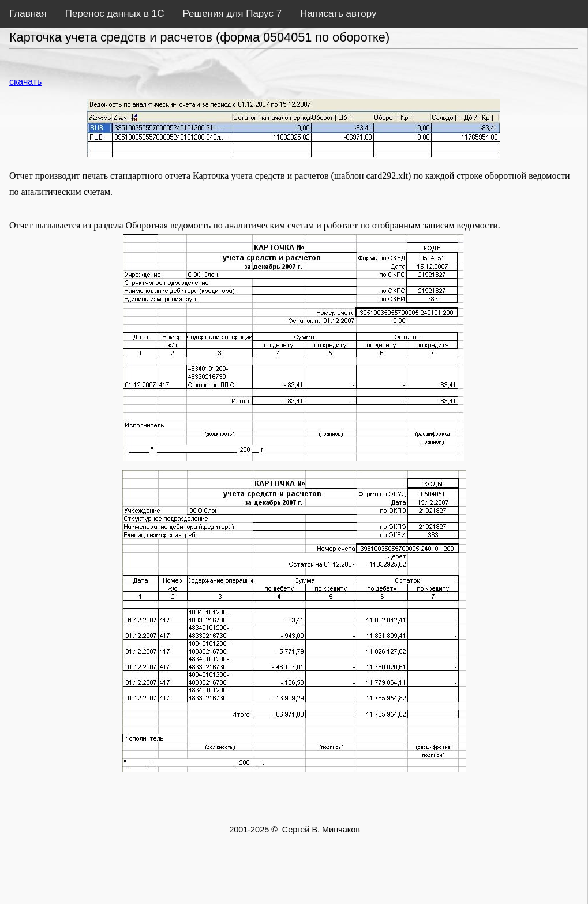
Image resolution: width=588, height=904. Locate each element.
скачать (25, 82)
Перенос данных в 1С (115, 14)
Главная (28, 14)
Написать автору (338, 14)
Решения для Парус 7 (232, 14)
